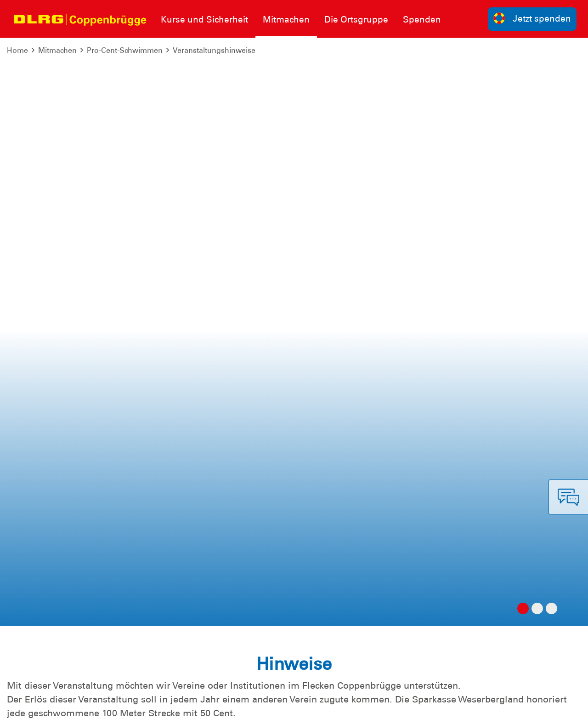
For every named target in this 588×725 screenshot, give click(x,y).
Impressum (30, 711)
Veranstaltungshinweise (214, 50)
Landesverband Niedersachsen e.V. (421, 711)
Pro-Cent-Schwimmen (125, 50)
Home (17, 50)
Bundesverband (326, 711)
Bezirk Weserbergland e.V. (533, 711)
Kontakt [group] (422, 585)
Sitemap (121, 711)
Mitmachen (57, 50)
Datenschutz (78, 711)
